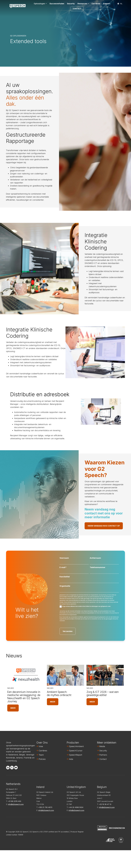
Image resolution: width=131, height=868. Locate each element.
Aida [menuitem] (71, 759)
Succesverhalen (57, 4)
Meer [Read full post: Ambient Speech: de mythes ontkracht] (53, 702)
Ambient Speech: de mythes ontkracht (59, 693)
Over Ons (42, 743)
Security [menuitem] (103, 751)
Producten (73, 743)
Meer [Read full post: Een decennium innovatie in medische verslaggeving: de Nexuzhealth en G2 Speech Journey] (13, 708)
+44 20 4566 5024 (76, 807)
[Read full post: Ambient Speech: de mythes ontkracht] (65, 675)
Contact (77, 9)
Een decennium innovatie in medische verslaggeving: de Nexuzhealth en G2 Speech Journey (24, 697)
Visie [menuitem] (41, 746)
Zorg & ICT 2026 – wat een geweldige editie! (103, 693)
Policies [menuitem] (42, 759)
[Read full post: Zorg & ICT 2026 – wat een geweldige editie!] (105, 675)
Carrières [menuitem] (43, 751)
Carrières (96, 4)
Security (71, 4)
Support (107, 4)
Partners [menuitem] (103, 755)
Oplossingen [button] (39, 4)
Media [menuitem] (102, 746)
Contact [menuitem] (103, 759)
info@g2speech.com (16, 804)
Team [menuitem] (41, 755)
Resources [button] (82, 4)
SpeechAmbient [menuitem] (76, 746)
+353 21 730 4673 (45, 807)
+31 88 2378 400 (15, 801)
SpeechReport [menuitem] (76, 755)
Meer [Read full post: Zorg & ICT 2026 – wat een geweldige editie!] (92, 702)
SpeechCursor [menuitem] (76, 751)
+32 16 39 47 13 (105, 804)
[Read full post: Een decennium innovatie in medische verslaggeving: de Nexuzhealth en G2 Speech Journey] (26, 675)
